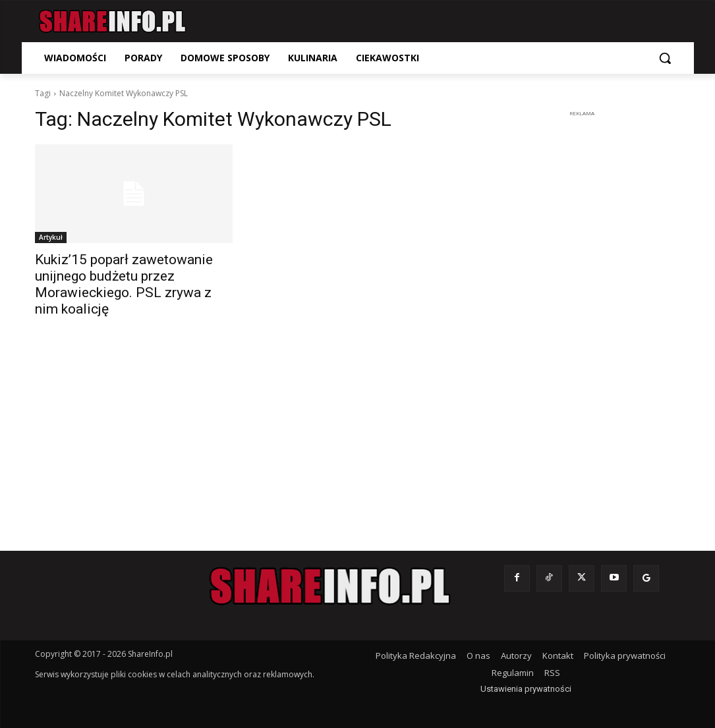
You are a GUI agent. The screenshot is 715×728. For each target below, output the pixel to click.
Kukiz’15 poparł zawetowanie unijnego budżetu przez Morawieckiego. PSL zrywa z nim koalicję (124, 284)
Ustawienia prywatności (526, 689)
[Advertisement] (582, 318)
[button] (665, 58)
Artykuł (51, 237)
